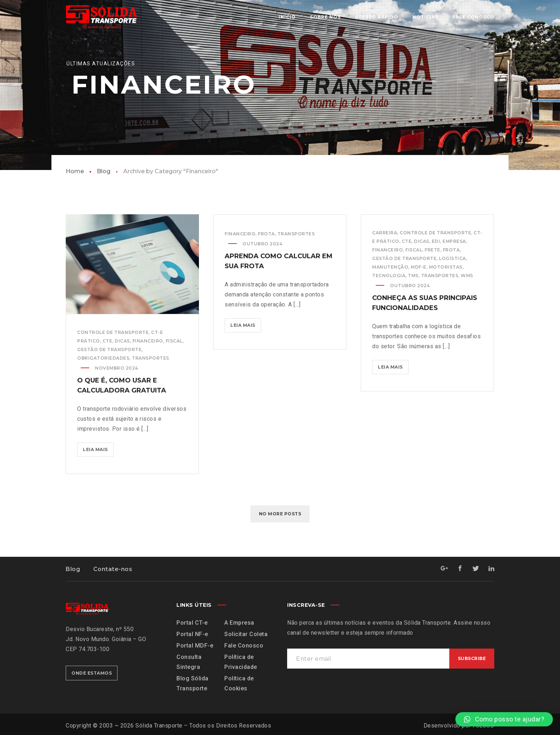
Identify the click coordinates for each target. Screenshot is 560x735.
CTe (107, 341)
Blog (104, 171)
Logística (452, 258)
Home (75, 171)
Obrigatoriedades (103, 358)
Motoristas (446, 267)
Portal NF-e (192, 634)
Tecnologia (389, 276)
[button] (504, 719)
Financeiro (148, 341)
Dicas (122, 341)
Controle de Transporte (113, 332)
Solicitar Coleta (246, 634)
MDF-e (419, 267)
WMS (467, 276)
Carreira (385, 233)
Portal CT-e (192, 623)
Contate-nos (113, 569)
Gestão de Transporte (109, 349)
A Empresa (239, 623)
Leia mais (98, 447)
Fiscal (174, 341)
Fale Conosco (244, 646)
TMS (413, 276)
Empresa (454, 241)
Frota (266, 234)
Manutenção (390, 267)
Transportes (151, 358)
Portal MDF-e (195, 646)
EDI (436, 241)
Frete (432, 250)
